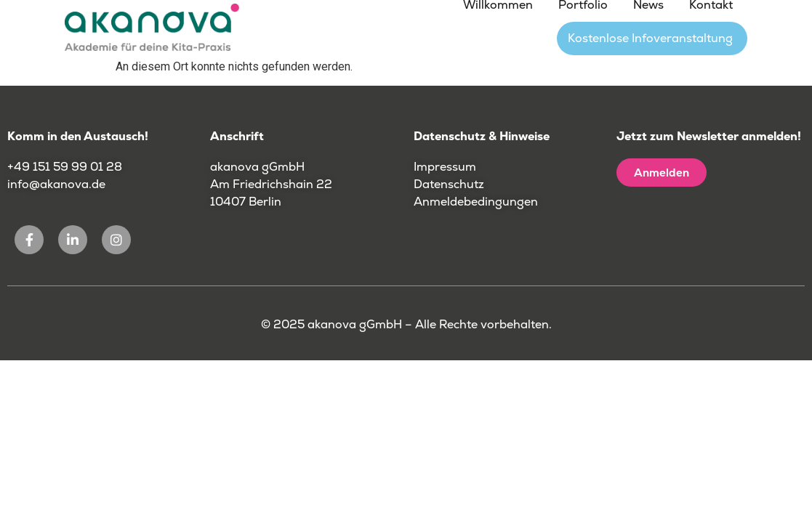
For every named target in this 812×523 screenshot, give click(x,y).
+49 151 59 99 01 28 (66, 167)
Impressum (445, 167)
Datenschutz (449, 184)
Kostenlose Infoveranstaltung (650, 38)
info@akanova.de (56, 184)
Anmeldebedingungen (476, 202)
